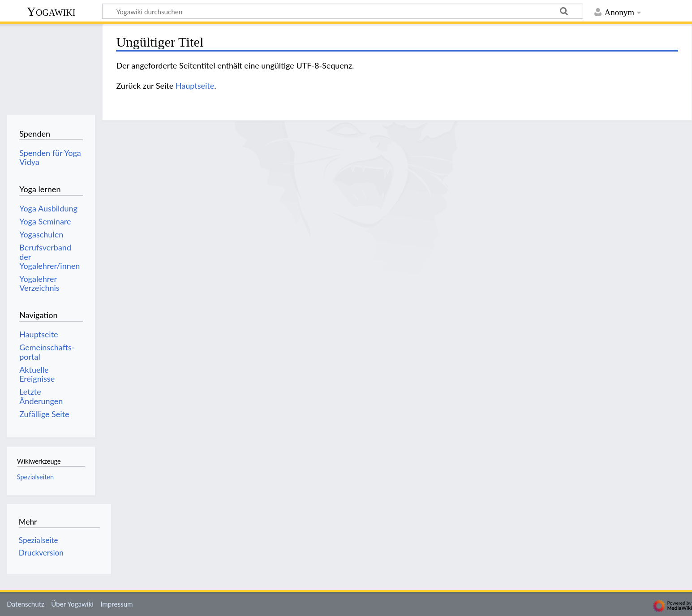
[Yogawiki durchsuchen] (343, 11)
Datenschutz (26, 604)
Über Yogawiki (72, 604)
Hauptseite (195, 86)
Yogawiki (51, 11)
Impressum (117, 604)
